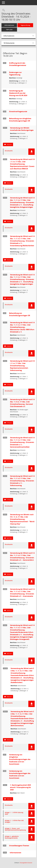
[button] (31, 152)
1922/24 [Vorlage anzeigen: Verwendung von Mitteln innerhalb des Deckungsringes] (9, 144)
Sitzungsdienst (26, 863)
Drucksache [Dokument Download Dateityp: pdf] (9, 151)
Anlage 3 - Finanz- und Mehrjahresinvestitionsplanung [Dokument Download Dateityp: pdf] (15, 829)
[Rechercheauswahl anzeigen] (3, 10)
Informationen (9, 25)
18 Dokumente (9, 43)
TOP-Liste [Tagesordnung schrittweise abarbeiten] (9, 30)
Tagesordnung (25, 25)
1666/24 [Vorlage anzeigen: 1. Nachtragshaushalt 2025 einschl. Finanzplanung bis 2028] (9, 799)
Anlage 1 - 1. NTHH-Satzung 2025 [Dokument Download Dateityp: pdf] (14, 813)
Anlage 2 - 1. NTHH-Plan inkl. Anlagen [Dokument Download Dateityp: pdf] (14, 821)
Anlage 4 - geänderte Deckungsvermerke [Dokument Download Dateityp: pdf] (12, 837)
